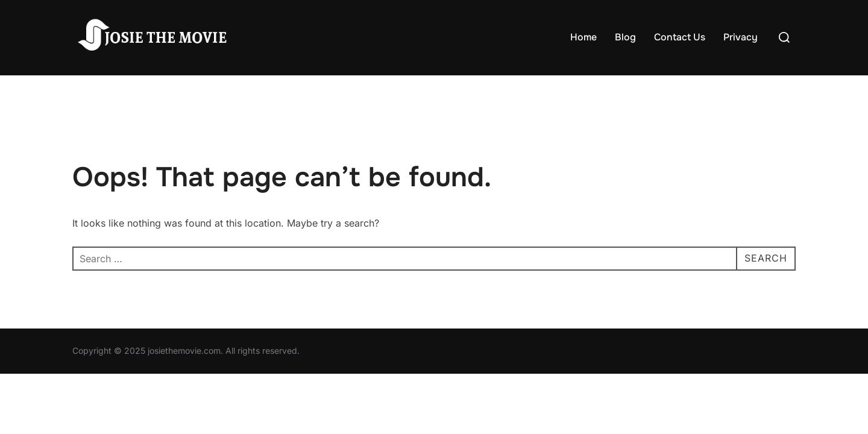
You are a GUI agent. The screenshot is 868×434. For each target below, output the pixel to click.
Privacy (741, 37)
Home (583, 37)
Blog (625, 37)
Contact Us (680, 37)
